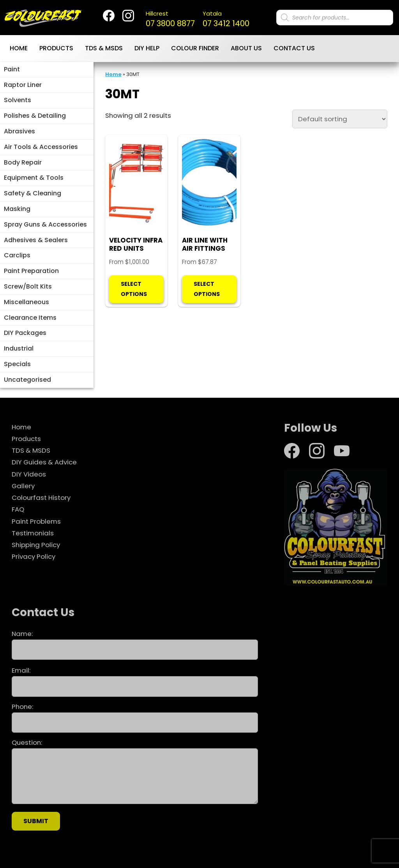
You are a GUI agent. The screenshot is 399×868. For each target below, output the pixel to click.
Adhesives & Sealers (36, 240)
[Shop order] (340, 119)
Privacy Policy (34, 556)
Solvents (18, 100)
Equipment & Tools (34, 178)
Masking (17, 209)
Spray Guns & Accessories (45, 224)
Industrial (19, 348)
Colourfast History (41, 498)
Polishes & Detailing (35, 116)
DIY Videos (29, 474)
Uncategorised (27, 380)
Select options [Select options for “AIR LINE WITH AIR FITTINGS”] (207, 289)
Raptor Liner (23, 85)
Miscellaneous (26, 302)
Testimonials (33, 533)
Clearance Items (30, 318)
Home (19, 48)
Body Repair (23, 162)
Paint (12, 69)
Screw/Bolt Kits (28, 286)
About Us (246, 48)
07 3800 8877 (170, 19)
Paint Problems (36, 521)
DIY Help (147, 48)
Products (56, 48)
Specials (17, 364)
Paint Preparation (31, 271)
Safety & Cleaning (33, 193)
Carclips (17, 255)
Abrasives (19, 131)
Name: (135, 645)
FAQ (18, 509)
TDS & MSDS (104, 48)
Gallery (23, 486)
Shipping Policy (36, 545)
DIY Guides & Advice (44, 462)
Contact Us (294, 48)
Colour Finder (195, 48)
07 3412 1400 (226, 19)
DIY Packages (25, 333)
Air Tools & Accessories (41, 147)
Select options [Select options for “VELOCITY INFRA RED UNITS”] (134, 289)
